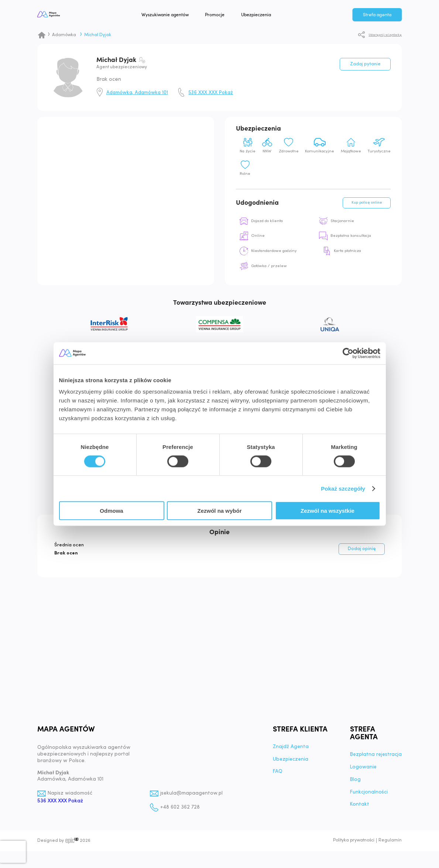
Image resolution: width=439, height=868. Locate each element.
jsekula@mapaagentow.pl (192, 797)
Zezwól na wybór (219, 511)
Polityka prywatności (354, 845)
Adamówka (64, 35)
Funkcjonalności (367, 796)
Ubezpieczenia (271, 15)
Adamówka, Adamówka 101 (137, 93)
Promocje (230, 15)
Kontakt (358, 809)
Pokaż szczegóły (343, 488)
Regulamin (390, 845)
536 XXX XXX (211, 93)
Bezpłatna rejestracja (375, 758)
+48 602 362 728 (179, 811)
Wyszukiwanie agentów (180, 15)
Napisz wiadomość (71, 797)
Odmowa (111, 511)
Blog (354, 784)
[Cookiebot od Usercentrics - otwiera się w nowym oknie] (348, 353)
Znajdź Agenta (290, 751)
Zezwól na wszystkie (327, 511)
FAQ (276, 776)
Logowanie (362, 771)
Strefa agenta (377, 15)
